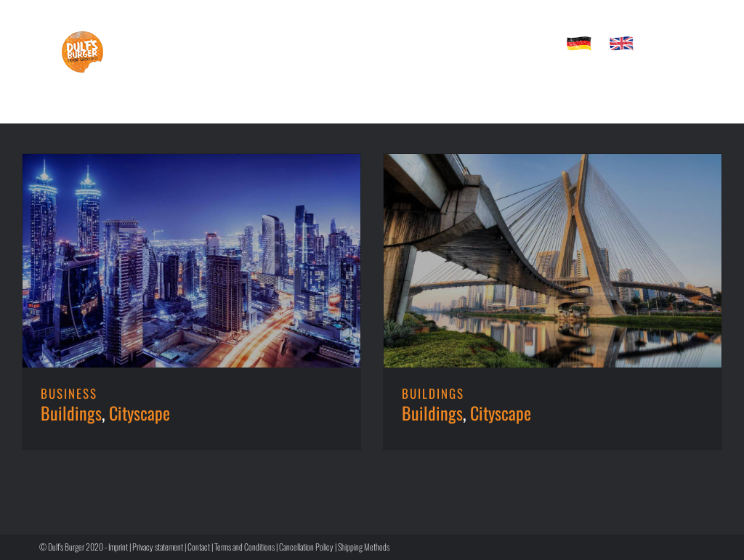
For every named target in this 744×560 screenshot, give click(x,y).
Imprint (118, 547)
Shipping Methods (364, 547)
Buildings (71, 413)
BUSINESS (69, 393)
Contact (199, 547)
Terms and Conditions (244, 547)
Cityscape (139, 413)
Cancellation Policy (306, 547)
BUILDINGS (433, 393)
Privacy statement (158, 547)
